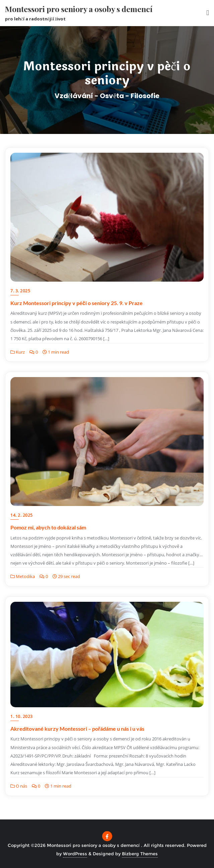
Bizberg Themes (140, 854)
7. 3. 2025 (20, 291)
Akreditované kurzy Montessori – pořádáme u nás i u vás (77, 729)
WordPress (75, 854)
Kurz (18, 352)
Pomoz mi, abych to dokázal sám (48, 527)
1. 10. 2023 (22, 716)
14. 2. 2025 (22, 515)
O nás (19, 786)
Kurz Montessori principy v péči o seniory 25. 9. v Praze (77, 303)
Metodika (23, 576)
